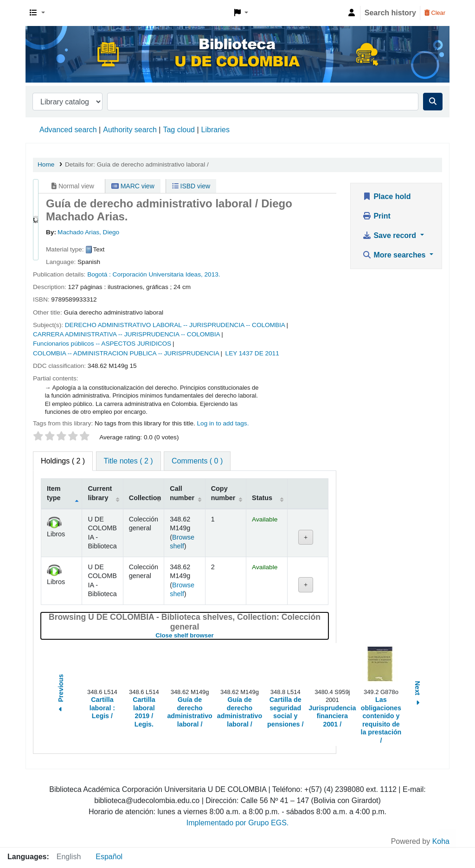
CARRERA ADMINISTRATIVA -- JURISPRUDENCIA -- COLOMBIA (127, 334)
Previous (61, 694)
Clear (435, 13)
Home (46, 164)
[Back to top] (447, 839)
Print (376, 216)
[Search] (433, 102)
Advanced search (68, 130)
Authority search (130, 130)
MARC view (133, 186)
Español (109, 857)
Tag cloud (179, 130)
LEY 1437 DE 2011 (252, 353)
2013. (212, 274)
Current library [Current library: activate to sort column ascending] (100, 493)
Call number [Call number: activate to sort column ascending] (182, 493)
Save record (390, 235)
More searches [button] (395, 255)
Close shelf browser (215, 635)
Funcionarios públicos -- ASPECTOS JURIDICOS (102, 344)
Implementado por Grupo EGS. (238, 823)
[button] (37, 13)
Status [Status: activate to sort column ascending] (262, 498)
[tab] (128, 461)
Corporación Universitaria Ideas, (158, 274)
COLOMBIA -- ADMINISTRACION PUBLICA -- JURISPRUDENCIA (126, 353)
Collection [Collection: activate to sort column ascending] (145, 498)
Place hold (386, 196)
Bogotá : (99, 274)
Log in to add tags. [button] (223, 423)
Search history (390, 13)
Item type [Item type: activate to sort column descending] (54, 493)
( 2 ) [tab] (63, 461)
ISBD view (191, 186)
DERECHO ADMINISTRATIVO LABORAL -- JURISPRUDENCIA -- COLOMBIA (175, 325)
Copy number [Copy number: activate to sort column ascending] (223, 493)
